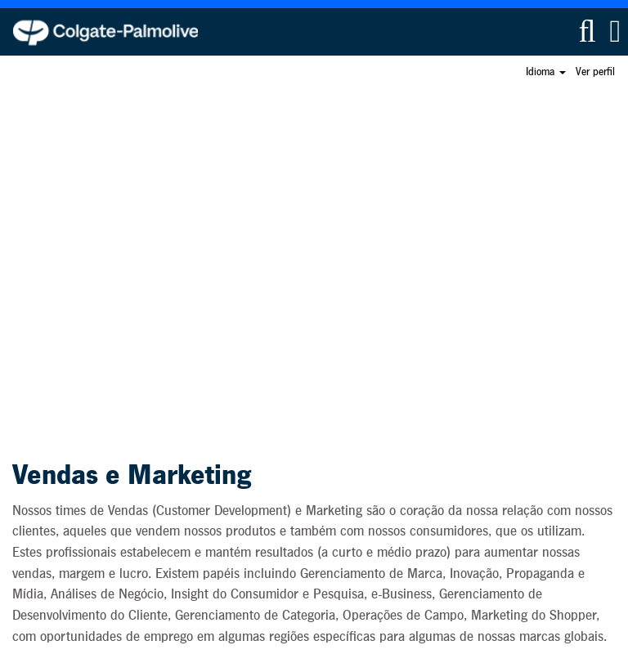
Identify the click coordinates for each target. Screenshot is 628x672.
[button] (615, 31)
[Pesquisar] (587, 31)
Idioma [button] (546, 72)
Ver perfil (595, 72)
